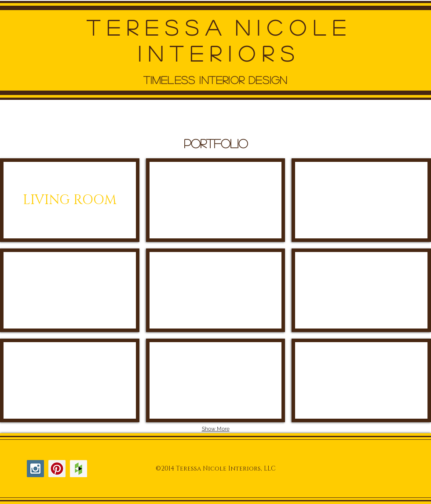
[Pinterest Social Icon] (57, 469)
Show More (216, 429)
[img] (216, 200)
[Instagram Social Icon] (35, 469)
